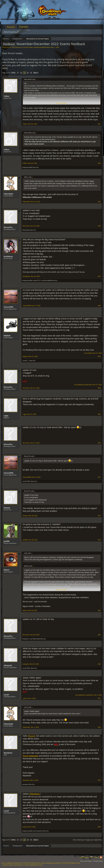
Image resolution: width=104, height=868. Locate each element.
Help (91, 857)
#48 (99, 388)
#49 (99, 414)
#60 (99, 827)
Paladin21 (26, 639)
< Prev (13, 73)
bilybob (7, 336)
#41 (99, 124)
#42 (99, 163)
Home (97, 857)
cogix (6, 416)
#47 (99, 356)
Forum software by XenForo (21, 863)
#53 (99, 540)
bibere (7, 570)
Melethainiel (46, 47)
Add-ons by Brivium (23, 865)
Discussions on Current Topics (23, 47)
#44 (99, 226)
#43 (99, 202)
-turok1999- (26, 481)
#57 (99, 698)
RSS (101, 857)
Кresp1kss (39, 831)
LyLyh (6, 695)
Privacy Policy (98, 861)
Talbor (7, 96)
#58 (99, 727)
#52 (99, 516)
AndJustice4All (27, 167)
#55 (99, 635)
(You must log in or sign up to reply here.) (87, 840)
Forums (11, 27)
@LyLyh (31, 736)
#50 (99, 443)
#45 (99, 276)
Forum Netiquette (30, 756)
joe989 (7, 541)
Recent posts (10, 32)
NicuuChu (8, 227)
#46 (99, 306)
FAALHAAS (8, 194)
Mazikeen (8, 753)
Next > (36, 73)
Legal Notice (84, 857)
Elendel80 (48, 280)
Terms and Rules (86, 861)
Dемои (7, 508)
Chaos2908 (8, 307)
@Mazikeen (35, 794)
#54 (99, 610)
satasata (25, 784)
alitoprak (8, 665)
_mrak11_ (26, 360)
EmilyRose (8, 256)
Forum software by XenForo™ (61, 863)
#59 (99, 780)
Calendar (24, 27)
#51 (99, 477)
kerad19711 (37, 280)
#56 (99, 664)
